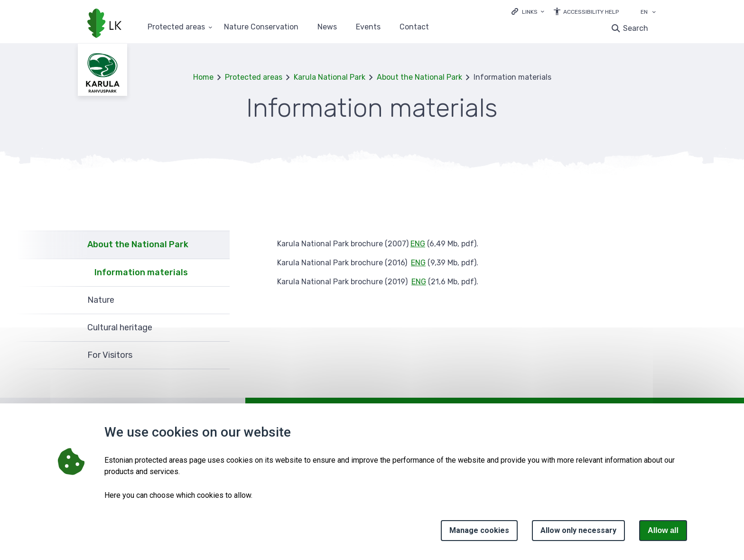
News (327, 27)
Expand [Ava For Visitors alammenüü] (218, 355)
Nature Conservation (261, 27)
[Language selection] (654, 13)
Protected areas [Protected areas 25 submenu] (176, 27)
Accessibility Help (591, 12)
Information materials (141, 272)
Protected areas (254, 77)
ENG (418, 244)
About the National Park (419, 77)
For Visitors (110, 355)
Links (530, 12)
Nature (101, 300)
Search (636, 28)
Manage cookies (479, 530)
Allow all (663, 530)
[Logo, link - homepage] (104, 24)
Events (368, 27)
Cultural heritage (120, 327)
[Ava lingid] (528, 11)
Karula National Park (330, 77)
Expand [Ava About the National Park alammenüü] (218, 245)
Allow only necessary (578, 530)
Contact (414, 27)
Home (203, 77)
